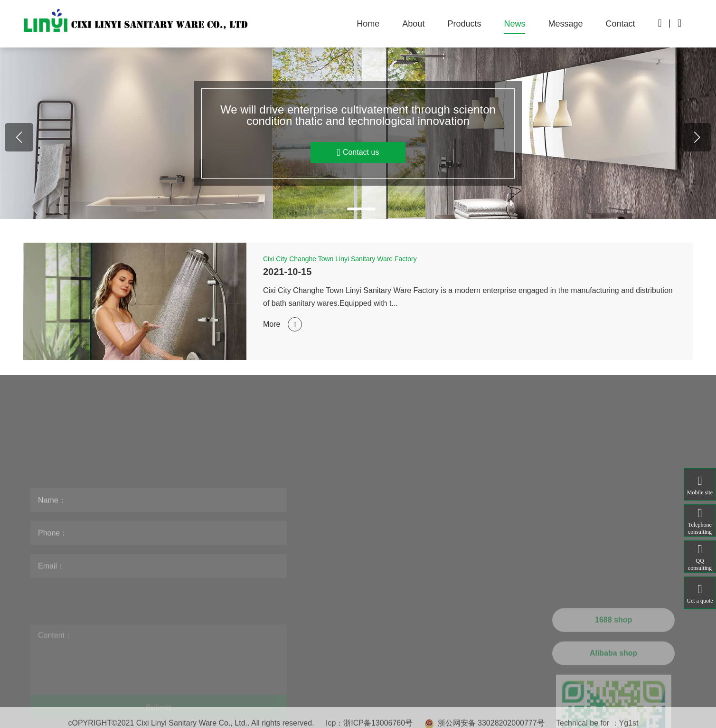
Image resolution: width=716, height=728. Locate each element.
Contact (621, 24)
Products (464, 24)
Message (565, 24)
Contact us (380, 152)
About (413, 24)
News (514, 24)
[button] (335, 209)
